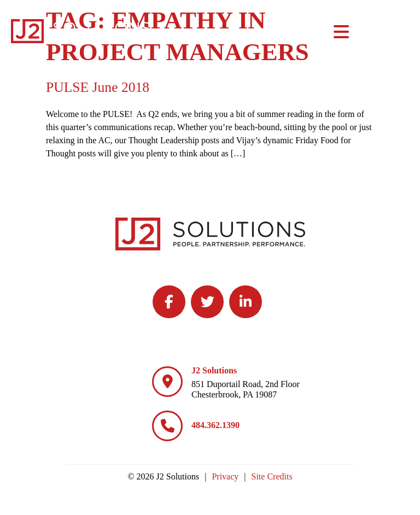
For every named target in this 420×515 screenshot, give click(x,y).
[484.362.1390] (167, 426)
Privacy (225, 476)
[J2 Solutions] (167, 382)
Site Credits (272, 476)
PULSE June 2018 (98, 87)
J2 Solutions (214, 370)
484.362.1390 (215, 425)
